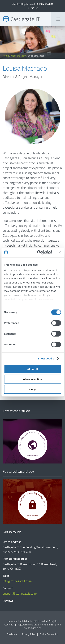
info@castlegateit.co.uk (24, 4)
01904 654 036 (45, 4)
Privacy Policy (29, 634)
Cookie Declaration (49, 634)
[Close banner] (60, 252)
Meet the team (18, 56)
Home (6, 56)
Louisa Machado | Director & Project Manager (21, 19)
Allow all (32, 369)
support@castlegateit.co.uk (20, 594)
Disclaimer (12, 634)
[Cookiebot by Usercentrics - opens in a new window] (39, 252)
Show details (46, 359)
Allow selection (32, 379)
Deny (32, 389)
